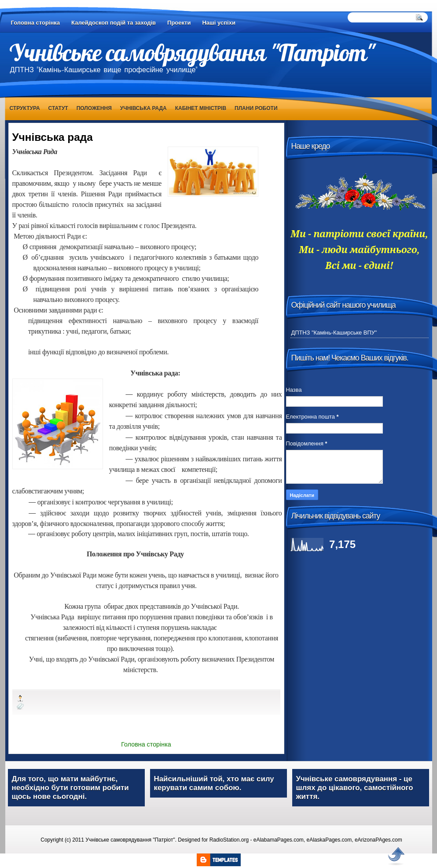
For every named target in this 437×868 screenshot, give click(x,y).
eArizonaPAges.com (378, 840)
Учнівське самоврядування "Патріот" (192, 52)
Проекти (179, 23)
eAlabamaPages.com (279, 840)
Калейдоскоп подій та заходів (114, 23)
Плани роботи (256, 108)
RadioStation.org (229, 840)
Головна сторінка (36, 23)
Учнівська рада (143, 108)
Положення (94, 108)
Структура (25, 108)
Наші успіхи (219, 23)
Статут (58, 108)
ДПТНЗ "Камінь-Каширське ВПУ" (334, 333)
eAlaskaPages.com (329, 840)
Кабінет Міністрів (201, 108)
